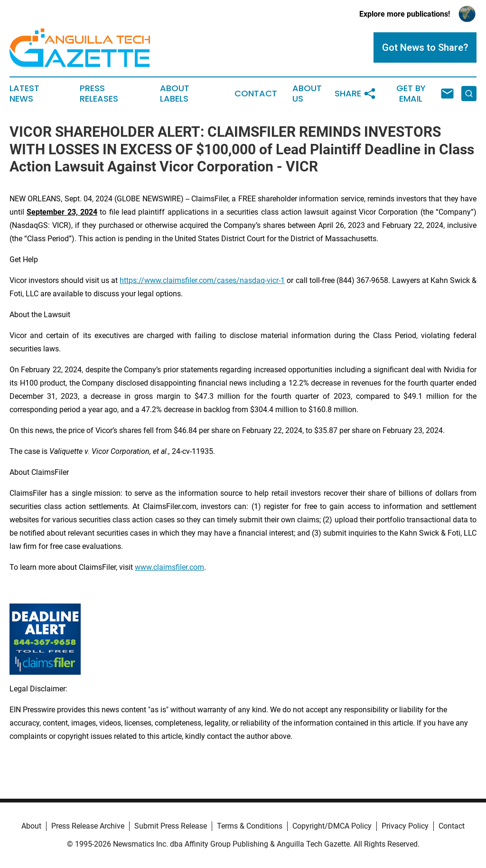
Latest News (24, 94)
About (31, 826)
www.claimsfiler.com (169, 567)
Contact (256, 94)
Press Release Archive (88, 826)
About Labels (175, 94)
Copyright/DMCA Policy (332, 826)
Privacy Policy (405, 826)
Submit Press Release (171, 826)
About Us (307, 94)
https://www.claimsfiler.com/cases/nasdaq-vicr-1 (202, 280)
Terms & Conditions (250, 826)
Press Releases (99, 94)
